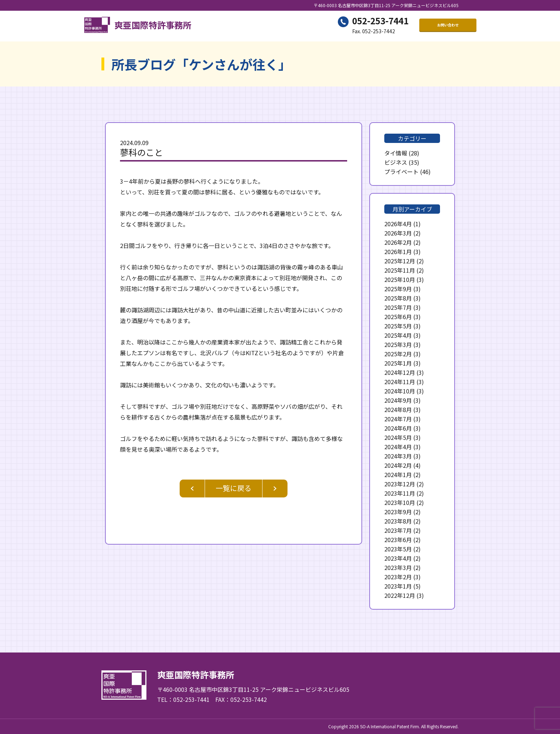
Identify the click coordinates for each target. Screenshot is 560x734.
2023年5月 (398, 549)
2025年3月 (398, 344)
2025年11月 (400, 270)
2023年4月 (398, 558)
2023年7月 (398, 530)
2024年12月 (400, 372)
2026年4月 (398, 224)
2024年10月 (400, 391)
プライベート (401, 172)
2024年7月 (398, 419)
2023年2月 (398, 577)
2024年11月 (400, 382)
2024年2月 (398, 465)
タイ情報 (396, 153)
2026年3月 (398, 233)
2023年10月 (400, 502)
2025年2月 (398, 354)
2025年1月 (398, 363)
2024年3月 (398, 456)
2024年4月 (398, 447)
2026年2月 (398, 242)
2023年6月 (398, 540)
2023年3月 (398, 567)
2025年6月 (398, 317)
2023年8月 (398, 521)
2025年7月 (398, 307)
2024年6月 (398, 428)
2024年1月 (398, 475)
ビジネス (396, 162)
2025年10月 (400, 279)
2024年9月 (398, 400)
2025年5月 (398, 326)
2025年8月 (398, 298)
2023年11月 (400, 493)
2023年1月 (398, 586)
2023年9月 (398, 512)
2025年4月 (398, 335)
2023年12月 (400, 484)
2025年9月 (398, 289)
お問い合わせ (448, 26)
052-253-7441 (380, 22)
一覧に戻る (234, 488)
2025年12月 (400, 261)
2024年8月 (398, 410)
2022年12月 (400, 595)
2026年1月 (398, 252)
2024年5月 (398, 437)
